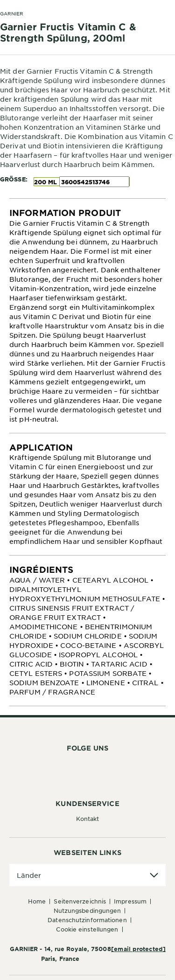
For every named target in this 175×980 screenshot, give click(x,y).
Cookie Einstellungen (87, 929)
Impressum (130, 901)
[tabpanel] (87, 316)
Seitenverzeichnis (80, 901)
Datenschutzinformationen (87, 920)
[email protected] (138, 949)
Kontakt (88, 819)
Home (37, 901)
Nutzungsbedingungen (87, 910)
